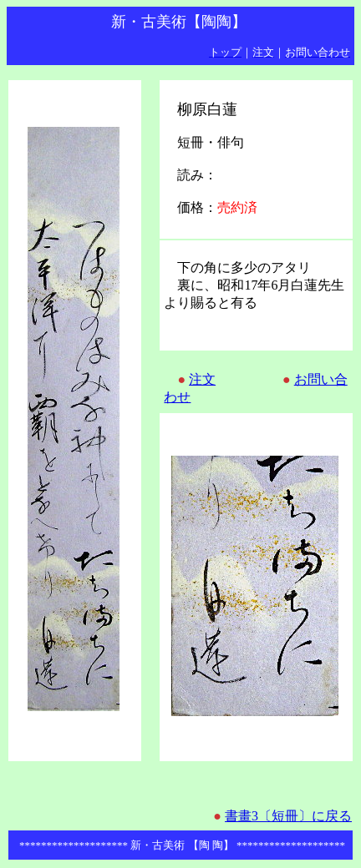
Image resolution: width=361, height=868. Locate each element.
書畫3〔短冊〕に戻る (288, 816)
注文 (202, 379)
